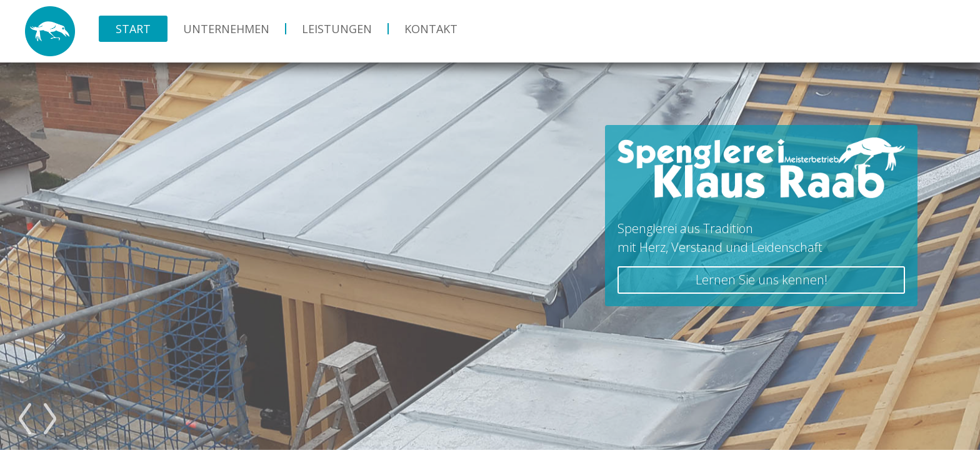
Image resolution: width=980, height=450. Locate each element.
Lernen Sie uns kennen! (762, 280)
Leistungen (337, 29)
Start (133, 29)
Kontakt (431, 29)
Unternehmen (226, 29)
